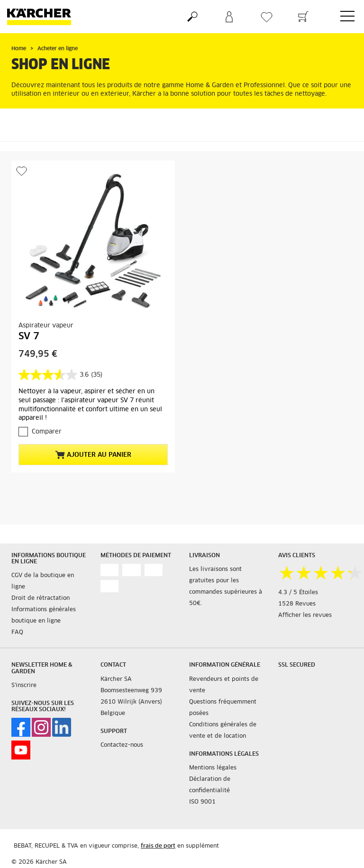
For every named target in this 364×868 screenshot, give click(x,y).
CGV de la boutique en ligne (43, 581)
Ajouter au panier (93, 455)
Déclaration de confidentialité (210, 785)
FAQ (17, 633)
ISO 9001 (202, 802)
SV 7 (29, 336)
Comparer (47, 432)
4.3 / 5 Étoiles (298, 593)
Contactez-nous (122, 745)
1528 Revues (297, 604)
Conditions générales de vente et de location (223, 731)
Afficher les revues (305, 615)
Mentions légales (213, 768)
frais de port (158, 846)
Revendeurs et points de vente (224, 685)
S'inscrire (24, 686)
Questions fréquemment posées (223, 708)
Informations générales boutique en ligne (44, 615)
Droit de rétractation (41, 598)
